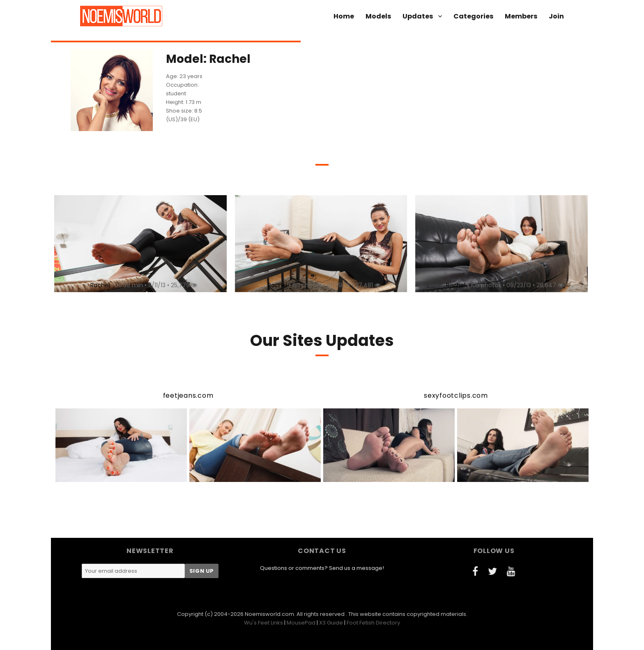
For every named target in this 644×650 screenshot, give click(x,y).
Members (521, 16)
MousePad (301, 623)
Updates (418, 16)
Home (344, 16)
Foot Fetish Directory (373, 623)
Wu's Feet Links (263, 623)
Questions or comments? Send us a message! (322, 568)
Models (378, 16)
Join (556, 16)
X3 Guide (331, 623)
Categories (473, 16)
